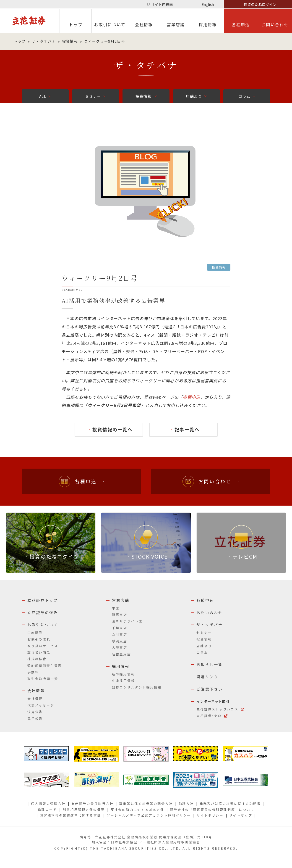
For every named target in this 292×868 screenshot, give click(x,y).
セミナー (93, 96)
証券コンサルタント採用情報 (137, 687)
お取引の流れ (39, 639)
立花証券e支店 (209, 716)
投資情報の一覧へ (112, 429)
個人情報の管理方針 (48, 804)
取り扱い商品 (39, 652)
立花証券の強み (43, 612)
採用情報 (121, 666)
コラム (244, 96)
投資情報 (70, 41)
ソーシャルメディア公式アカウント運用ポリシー (149, 815)
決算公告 (35, 712)
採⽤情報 (208, 24)
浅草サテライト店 (127, 621)
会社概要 (35, 699)
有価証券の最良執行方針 (93, 804)
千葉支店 (120, 628)
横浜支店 (120, 641)
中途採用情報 (124, 681)
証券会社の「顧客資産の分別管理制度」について (212, 810)
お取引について (110, 24)
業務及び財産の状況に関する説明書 (230, 804)
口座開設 (35, 633)
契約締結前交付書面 (45, 665)
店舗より (194, 96)
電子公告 (35, 718)
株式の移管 (37, 659)
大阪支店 (120, 647)
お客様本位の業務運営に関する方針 (71, 815)
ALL (43, 96)
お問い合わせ (275, 24)
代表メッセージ (41, 705)
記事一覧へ (187, 429)
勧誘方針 (186, 804)
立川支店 (120, 634)
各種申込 (241, 24)
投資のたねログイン (260, 4)
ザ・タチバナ (44, 41)
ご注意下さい (210, 689)
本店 (116, 608)
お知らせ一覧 (210, 664)
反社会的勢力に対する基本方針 (137, 810)
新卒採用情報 (124, 674)
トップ (76, 24)
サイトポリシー (210, 815)
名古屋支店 (122, 654)
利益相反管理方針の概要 (84, 810)
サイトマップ (241, 815)
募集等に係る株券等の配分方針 (146, 804)
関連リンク (207, 677)
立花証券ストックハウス (217, 709)
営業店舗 (176, 24)
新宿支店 (120, 615)
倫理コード (47, 810)
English (208, 4)
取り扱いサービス (43, 646)
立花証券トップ (43, 600)
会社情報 (144, 24)
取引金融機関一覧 (43, 679)
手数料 (33, 672)
